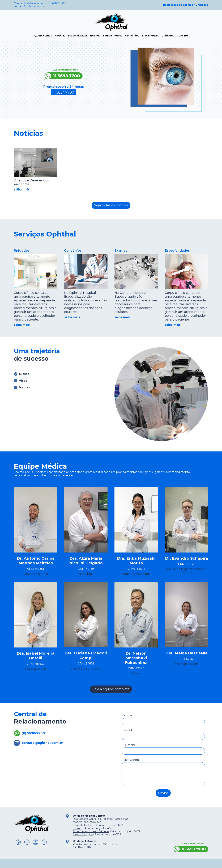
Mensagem (131, 760)
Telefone (130, 745)
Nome (128, 715)
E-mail (128, 730)
